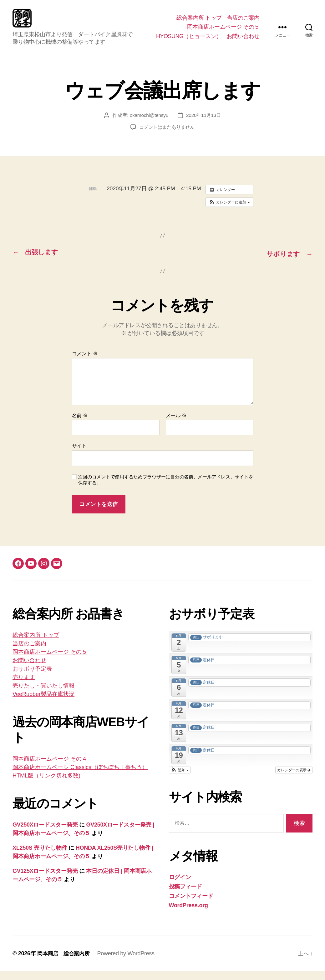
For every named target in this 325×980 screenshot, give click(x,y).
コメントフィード (191, 905)
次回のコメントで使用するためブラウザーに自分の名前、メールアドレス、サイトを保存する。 (166, 489)
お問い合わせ (243, 41)
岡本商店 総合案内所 (65, 962)
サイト (79, 455)
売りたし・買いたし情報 (43, 695)
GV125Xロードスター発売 (45, 880)
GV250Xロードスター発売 (45, 834)
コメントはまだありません (167, 136)
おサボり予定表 (32, 678)
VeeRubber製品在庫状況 (43, 703)
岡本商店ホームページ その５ (223, 32)
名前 (80, 424)
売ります (24, 686)
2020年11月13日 (204, 125)
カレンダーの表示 (294, 779)
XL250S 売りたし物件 (40, 857)
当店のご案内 (243, 22)
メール (176, 424)
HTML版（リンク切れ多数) (46, 785)
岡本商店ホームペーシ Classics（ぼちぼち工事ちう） (80, 776)
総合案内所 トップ (199, 22)
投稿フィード (185, 895)
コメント (85, 363)
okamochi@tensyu (148, 125)
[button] (229, 212)
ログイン (180, 886)
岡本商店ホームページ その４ (50, 768)
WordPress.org (188, 914)
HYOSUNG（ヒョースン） (189, 41)
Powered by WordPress (129, 962)
